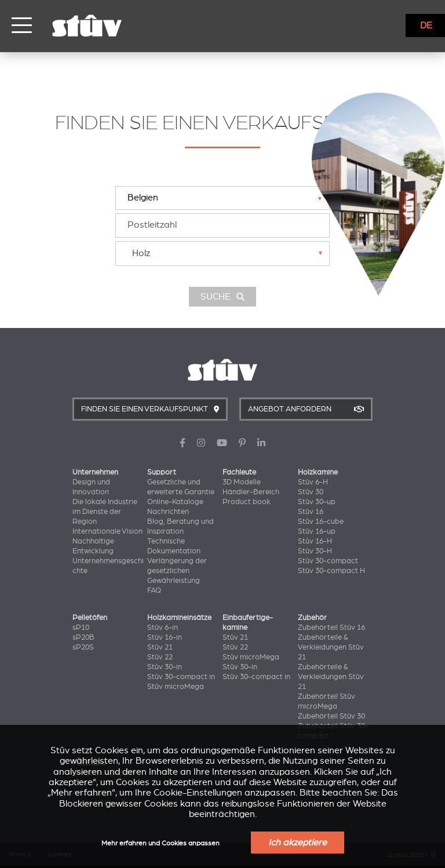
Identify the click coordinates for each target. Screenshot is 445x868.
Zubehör (312, 618)
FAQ (154, 590)
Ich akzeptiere (298, 843)
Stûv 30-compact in (181, 677)
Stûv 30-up (317, 502)
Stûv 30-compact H (331, 571)
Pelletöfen (90, 618)
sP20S (83, 647)
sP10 (81, 628)
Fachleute (239, 472)
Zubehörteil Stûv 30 (331, 716)
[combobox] (222, 254)
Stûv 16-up (317, 531)
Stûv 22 (160, 657)
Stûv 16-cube (321, 521)
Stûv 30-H (315, 551)
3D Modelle (242, 482)
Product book (247, 502)
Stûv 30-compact (328, 561)
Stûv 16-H (315, 541)
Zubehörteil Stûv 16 (331, 628)
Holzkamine (318, 472)
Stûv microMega (176, 687)
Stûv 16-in (165, 637)
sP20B (83, 637)
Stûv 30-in (165, 667)
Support (162, 472)
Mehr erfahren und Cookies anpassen (161, 843)
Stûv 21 (160, 647)
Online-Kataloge (175, 502)
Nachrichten (168, 512)
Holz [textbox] (141, 253)
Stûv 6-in (163, 628)
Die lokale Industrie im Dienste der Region (105, 512)
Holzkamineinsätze (179, 618)
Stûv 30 (311, 492)
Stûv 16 (311, 512)
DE (426, 25)
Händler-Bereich (251, 492)
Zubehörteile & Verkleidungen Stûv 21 (331, 647)
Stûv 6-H (313, 482)
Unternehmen (95, 472)
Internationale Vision (107, 531)
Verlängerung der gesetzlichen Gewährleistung (177, 571)
